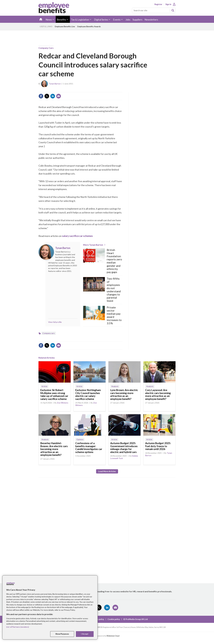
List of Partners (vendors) (18, 627)
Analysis (115, 386)
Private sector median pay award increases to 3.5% (114, 315)
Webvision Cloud (113, 636)
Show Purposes (62, 634)
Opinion (80, 439)
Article (44, 386)
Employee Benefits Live (65, 26)
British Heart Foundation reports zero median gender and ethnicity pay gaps (114, 261)
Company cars (46, 48)
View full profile (55, 322)
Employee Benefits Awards (89, 26)
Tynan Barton (55, 84)
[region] (50, 607)
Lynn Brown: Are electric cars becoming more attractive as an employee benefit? (124, 394)
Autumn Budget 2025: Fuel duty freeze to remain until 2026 (158, 446)
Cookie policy (114, 619)
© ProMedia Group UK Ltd (136, 619)
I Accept (85, 634)
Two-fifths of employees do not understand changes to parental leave (114, 290)
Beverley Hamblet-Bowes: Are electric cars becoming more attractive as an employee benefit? (54, 449)
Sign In (168, 4)
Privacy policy (98, 619)
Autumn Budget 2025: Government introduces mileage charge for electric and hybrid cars (124, 448)
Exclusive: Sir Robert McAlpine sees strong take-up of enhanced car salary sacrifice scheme (54, 394)
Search (173, 10)
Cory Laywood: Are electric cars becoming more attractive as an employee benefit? (158, 394)
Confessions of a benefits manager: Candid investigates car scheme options (89, 448)
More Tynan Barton (93, 245)
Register (158, 4)
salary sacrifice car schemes (77, 236)
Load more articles (107, 471)
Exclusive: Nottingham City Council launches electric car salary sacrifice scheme (88, 394)
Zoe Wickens (63, 403)
